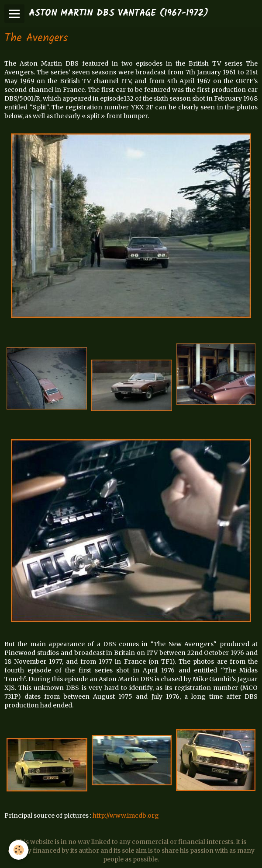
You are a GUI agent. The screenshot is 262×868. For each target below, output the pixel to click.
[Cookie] (19, 850)
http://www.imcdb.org (126, 815)
